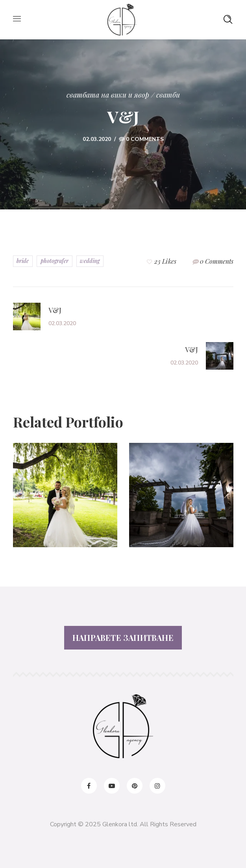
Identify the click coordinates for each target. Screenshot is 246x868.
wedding (90, 261)
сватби (168, 95)
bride (23, 261)
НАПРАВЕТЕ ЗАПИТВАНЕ (123, 638)
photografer (55, 261)
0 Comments (145, 139)
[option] (65, 501)
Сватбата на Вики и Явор (108, 95)
